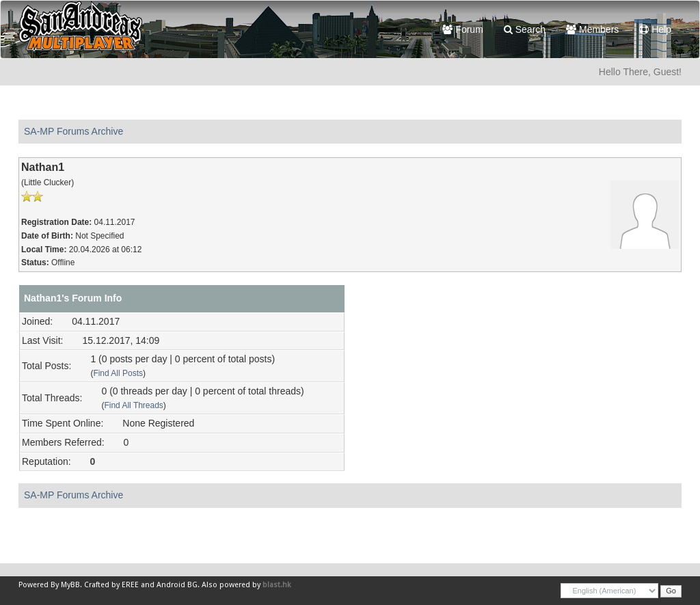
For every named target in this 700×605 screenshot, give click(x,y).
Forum (462, 29)
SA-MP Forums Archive (73, 131)
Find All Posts (118, 373)
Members (592, 29)
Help (655, 29)
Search (525, 29)
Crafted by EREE (111, 585)
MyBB (70, 585)
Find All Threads (133, 405)
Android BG (177, 585)
